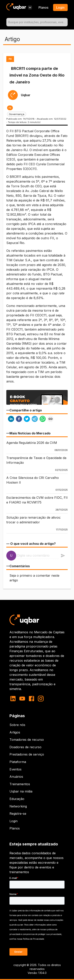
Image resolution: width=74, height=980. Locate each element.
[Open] (66, 22)
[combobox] (37, 22)
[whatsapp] (43, 419)
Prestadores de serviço (27, 754)
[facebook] (19, 419)
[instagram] (41, 699)
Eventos (15, 769)
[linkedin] (11, 419)
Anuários (16, 777)
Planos (43, 7)
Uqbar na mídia (21, 791)
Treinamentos (20, 784)
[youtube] (22, 699)
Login (14, 821)
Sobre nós (17, 725)
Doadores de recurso (25, 747)
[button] (10, 108)
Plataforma (18, 762)
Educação (17, 799)
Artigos (15, 732)
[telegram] (35, 419)
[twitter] (27, 419)
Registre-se (18, 814)
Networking (18, 806)
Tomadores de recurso (27, 740)
